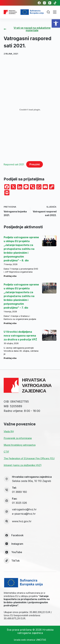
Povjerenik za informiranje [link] (18, 438)
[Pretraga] (48, 12)
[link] (56, 23)
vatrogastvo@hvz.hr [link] (24, 509)
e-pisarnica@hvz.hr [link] (24, 514)
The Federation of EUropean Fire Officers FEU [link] (29, 458)
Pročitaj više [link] (10, 276)
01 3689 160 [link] (19, 492)
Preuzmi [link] (35, 164)
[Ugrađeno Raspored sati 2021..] (30, 110)
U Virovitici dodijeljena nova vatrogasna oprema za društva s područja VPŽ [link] (20, 336)
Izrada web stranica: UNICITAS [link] (30, 640)
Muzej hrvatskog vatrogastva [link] (20, 445)
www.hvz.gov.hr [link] (22, 521)
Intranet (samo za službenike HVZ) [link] (23, 465)
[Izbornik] (55, 12)
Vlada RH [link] (9, 431)
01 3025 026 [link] (19, 503)
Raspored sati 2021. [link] (14, 164)
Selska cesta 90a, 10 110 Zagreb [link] (32, 481)
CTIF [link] (6, 452)
